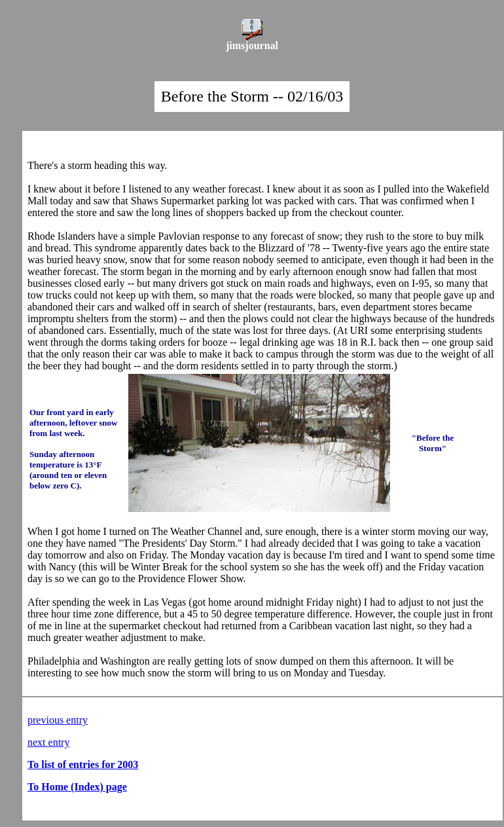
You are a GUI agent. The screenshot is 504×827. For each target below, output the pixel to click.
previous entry (58, 720)
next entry (48, 742)
